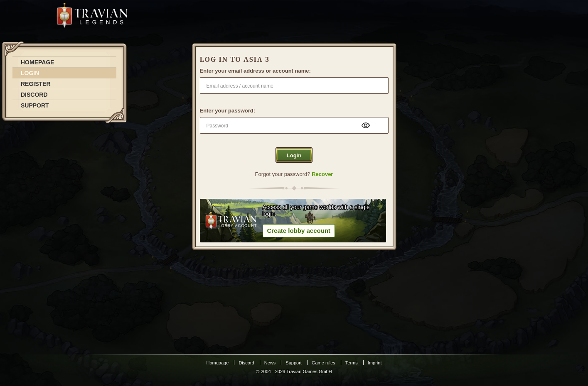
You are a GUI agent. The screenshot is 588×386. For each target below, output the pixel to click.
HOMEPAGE (38, 62)
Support (294, 363)
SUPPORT (35, 105)
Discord (246, 363)
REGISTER (36, 84)
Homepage (218, 363)
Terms (352, 363)
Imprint (375, 363)
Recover (322, 174)
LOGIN (30, 73)
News (270, 363)
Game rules (324, 363)
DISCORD (34, 95)
